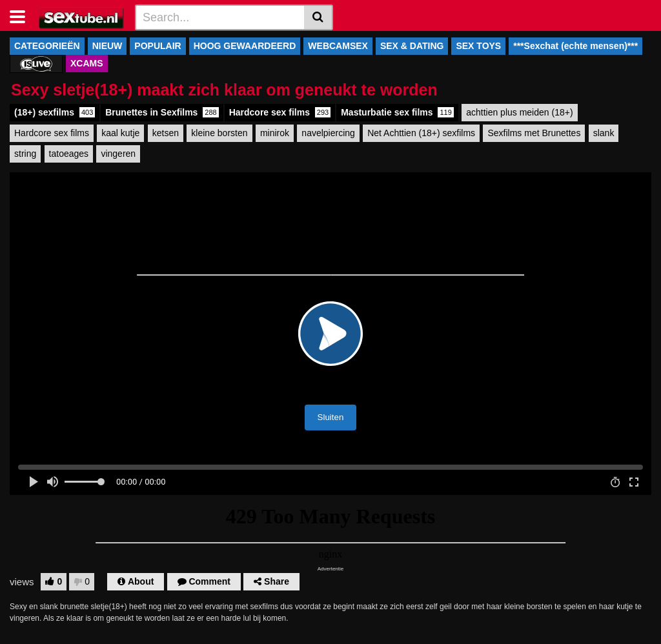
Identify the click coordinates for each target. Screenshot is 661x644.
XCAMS (87, 63)
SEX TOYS (478, 46)
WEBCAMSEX (338, 46)
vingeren (118, 154)
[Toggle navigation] (22, 15)
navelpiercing (328, 133)
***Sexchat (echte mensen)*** (575, 46)
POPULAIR (158, 46)
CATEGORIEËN (47, 46)
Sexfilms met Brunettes (534, 133)
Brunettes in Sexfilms (162, 112)
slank (604, 133)
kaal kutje (120, 133)
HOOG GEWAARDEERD (245, 46)
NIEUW (107, 46)
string (25, 154)
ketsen (166, 133)
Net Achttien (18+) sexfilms (421, 133)
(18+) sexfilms (55, 112)
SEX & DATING (412, 46)
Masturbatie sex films (397, 112)
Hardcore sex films (280, 112)
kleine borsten (219, 133)
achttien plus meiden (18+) (519, 112)
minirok (275, 133)
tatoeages (69, 154)
